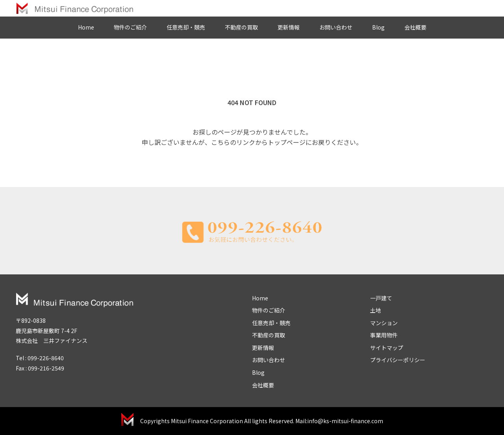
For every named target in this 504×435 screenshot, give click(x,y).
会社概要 (415, 27)
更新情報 (289, 27)
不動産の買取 (241, 27)
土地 (376, 310)
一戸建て (381, 298)
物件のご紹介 (130, 27)
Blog (378, 27)
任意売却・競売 (186, 27)
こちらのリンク (233, 142)
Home (86, 27)
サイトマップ (387, 348)
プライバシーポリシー (398, 360)
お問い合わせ (336, 27)
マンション (384, 323)
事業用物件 (384, 335)
